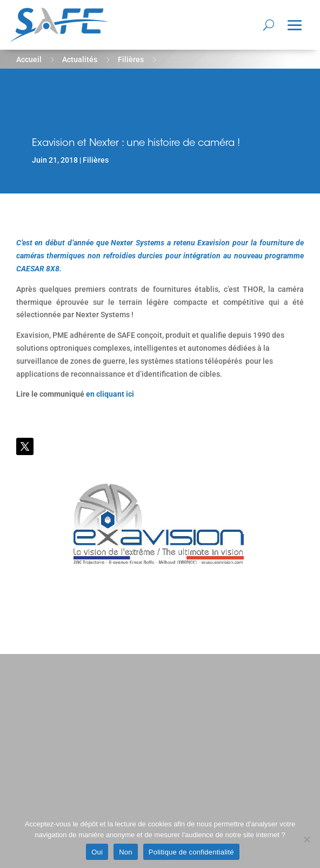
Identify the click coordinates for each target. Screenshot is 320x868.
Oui (97, 852)
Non (126, 852)
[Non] (306, 839)
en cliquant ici (110, 394)
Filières (131, 59)
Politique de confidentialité (191, 852)
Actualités (80, 59)
